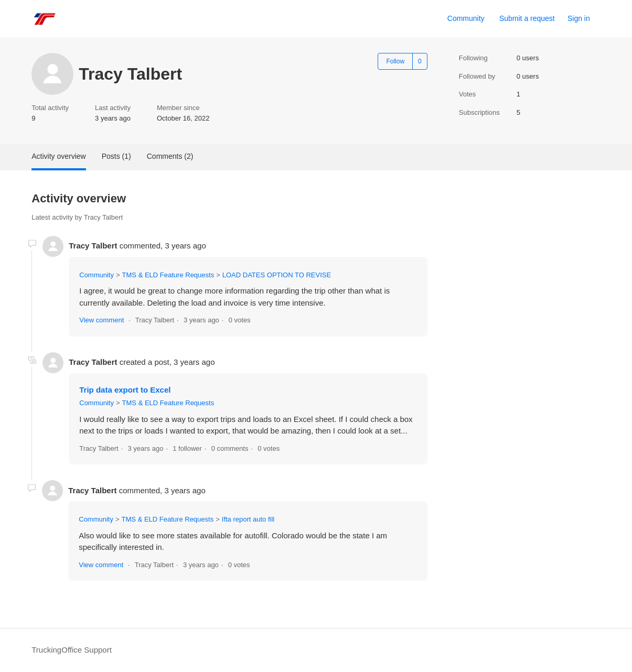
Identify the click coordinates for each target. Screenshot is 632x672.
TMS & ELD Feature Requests (168, 275)
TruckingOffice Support (72, 650)
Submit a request (527, 18)
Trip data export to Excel (125, 390)
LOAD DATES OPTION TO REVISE (277, 275)
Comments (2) (170, 156)
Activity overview (58, 156)
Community (466, 18)
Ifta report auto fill (248, 519)
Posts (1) (116, 156)
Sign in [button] (579, 18)
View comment (101, 320)
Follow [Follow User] (395, 61)
